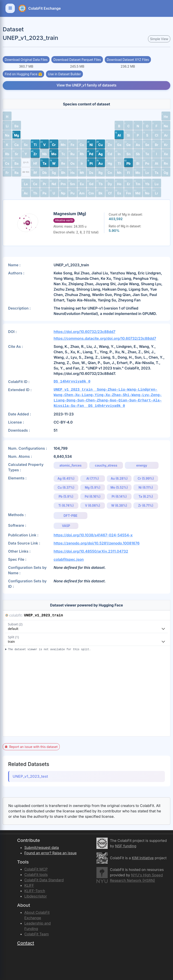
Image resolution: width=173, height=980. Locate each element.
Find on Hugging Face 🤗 (23, 74)
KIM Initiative (143, 858)
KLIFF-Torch (35, 891)
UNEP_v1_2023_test (30, 776)
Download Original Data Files (26, 60)
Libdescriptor (36, 896)
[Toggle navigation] (10, 8)
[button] (7, 116)
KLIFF (29, 885)
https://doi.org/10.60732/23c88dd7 (84, 332)
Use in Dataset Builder (64, 74)
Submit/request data (42, 848)
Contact (26, 943)
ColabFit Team (37, 934)
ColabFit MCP (36, 869)
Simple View (159, 39)
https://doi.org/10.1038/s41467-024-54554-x (93, 535)
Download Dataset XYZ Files (128, 60)
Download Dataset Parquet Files (77, 60)
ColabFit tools (36, 875)
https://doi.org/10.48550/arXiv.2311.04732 (91, 551)
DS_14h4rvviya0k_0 (72, 382)
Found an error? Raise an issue (50, 853)
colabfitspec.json (69, 559)
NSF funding (126, 846)
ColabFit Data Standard (44, 880)
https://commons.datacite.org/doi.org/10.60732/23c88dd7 (105, 338)
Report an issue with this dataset (31, 747)
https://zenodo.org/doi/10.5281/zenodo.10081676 (97, 543)
